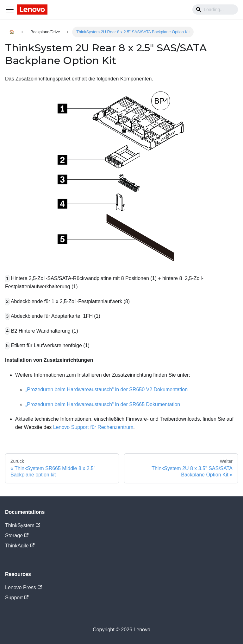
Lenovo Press (23, 587)
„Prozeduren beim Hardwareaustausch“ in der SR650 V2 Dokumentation (106, 389)
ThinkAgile (20, 546)
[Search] (215, 10)
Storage (17, 536)
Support (17, 598)
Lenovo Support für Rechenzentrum (93, 427)
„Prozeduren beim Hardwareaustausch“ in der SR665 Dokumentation (103, 404)
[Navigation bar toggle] (10, 10)
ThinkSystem (23, 525)
